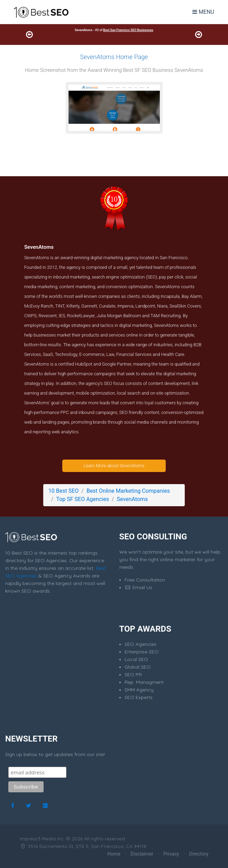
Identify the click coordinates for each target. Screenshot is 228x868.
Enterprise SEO (142, 652)
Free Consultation (145, 580)
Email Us (139, 587)
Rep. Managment (144, 682)
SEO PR (133, 674)
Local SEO (136, 659)
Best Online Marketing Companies (128, 491)
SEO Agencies (140, 644)
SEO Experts (139, 697)
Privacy (171, 854)
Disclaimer (142, 854)
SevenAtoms (133, 499)
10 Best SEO (63, 491)
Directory (199, 854)
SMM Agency (139, 690)
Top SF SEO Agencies (82, 499)
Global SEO (138, 667)
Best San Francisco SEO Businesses (128, 30)
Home (114, 854)
